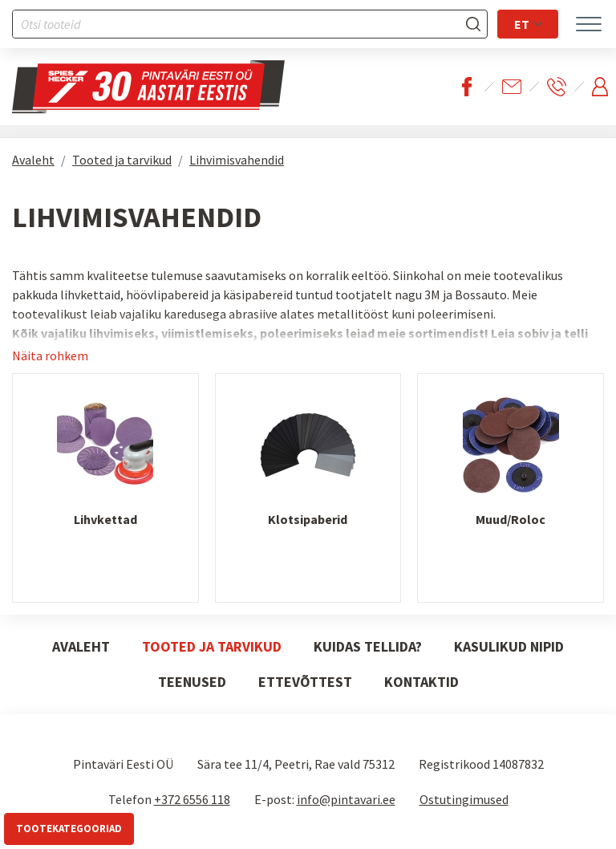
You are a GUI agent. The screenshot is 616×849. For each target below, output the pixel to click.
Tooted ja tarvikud (122, 160)
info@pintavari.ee (346, 799)
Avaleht (33, 160)
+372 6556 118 (192, 799)
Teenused (192, 682)
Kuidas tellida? (368, 646)
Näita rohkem (50, 355)
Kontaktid (421, 682)
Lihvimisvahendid (237, 160)
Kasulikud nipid (509, 646)
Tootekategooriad (69, 829)
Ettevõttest (305, 682)
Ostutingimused (464, 799)
